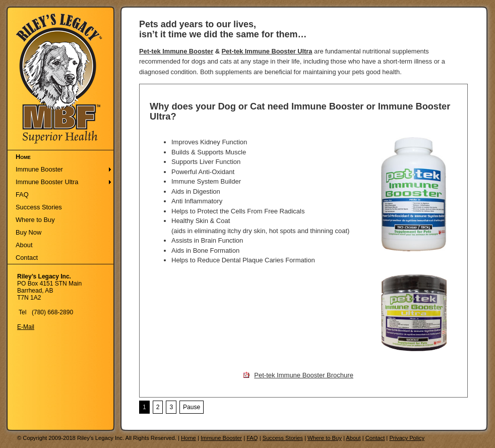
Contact (27, 258)
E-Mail (26, 327)
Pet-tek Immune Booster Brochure (304, 375)
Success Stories (39, 207)
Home (23, 157)
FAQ (22, 194)
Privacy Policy (407, 438)
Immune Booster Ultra (47, 182)
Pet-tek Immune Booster (176, 51)
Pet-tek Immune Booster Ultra (267, 51)
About (24, 245)
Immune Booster (39, 169)
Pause (192, 407)
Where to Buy (35, 220)
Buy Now (28, 232)
